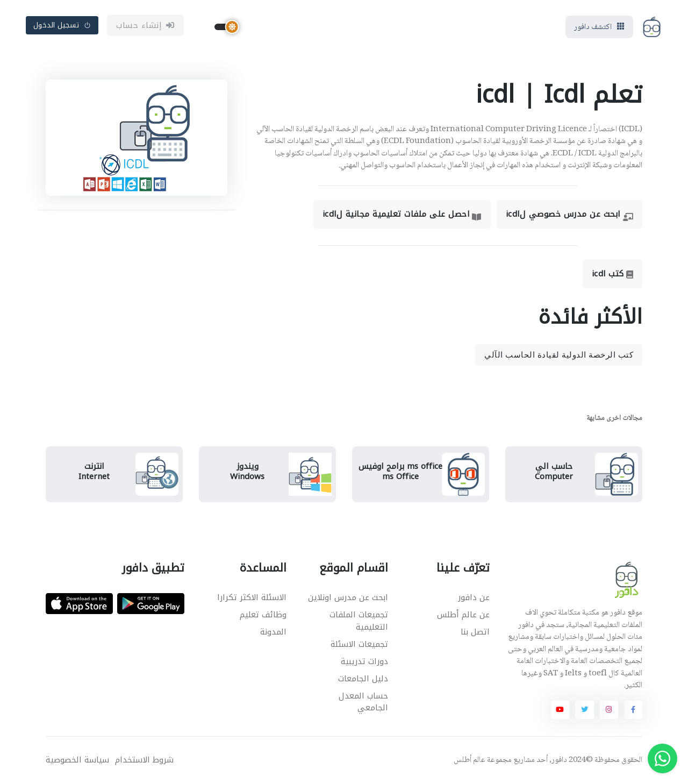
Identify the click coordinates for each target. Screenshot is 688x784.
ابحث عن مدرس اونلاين (348, 597)
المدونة (273, 632)
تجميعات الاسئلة (359, 644)
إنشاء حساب (145, 25)
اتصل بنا (475, 632)
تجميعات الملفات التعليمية (359, 621)
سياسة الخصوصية (77, 760)
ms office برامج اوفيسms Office (400, 471)
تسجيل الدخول (62, 25)
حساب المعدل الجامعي (363, 702)
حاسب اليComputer (554, 471)
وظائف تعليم (263, 615)
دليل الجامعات (363, 679)
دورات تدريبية (364, 661)
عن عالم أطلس (463, 615)
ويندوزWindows (247, 471)
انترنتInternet (94, 471)
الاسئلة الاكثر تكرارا (252, 597)
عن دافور (474, 597)
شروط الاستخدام (144, 760)
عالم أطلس (470, 760)
